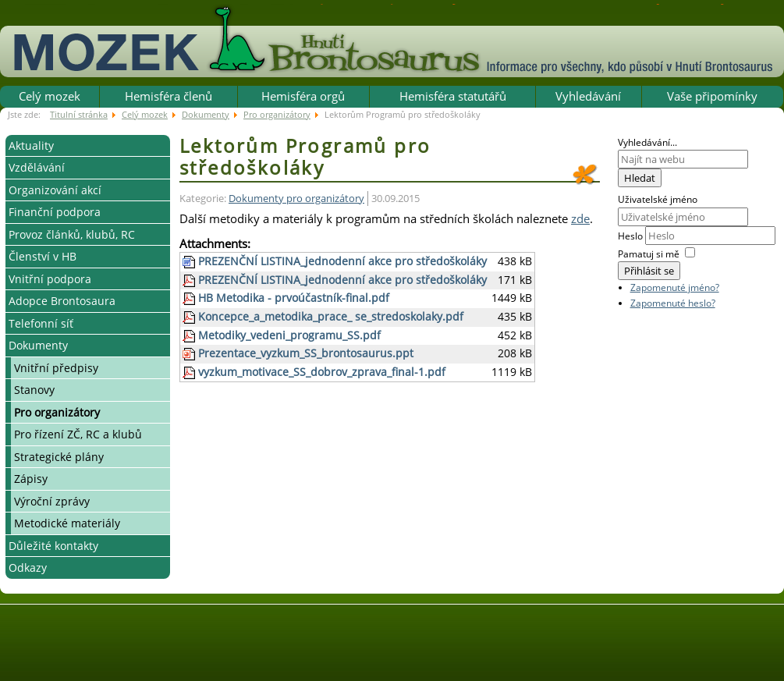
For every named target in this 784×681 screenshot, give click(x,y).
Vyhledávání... (647, 142)
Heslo (631, 236)
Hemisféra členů (169, 96)
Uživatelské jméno (658, 199)
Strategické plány (59, 457)
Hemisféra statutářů (453, 96)
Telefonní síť (41, 323)
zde (580, 218)
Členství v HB (43, 256)
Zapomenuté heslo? (673, 303)
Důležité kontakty (53, 546)
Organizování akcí (55, 190)
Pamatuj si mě (649, 254)
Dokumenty (38, 345)
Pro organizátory (57, 412)
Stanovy (34, 390)
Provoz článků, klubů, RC (72, 234)
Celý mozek (50, 96)
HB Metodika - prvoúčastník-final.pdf (294, 298)
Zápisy (31, 479)
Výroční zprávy (52, 501)
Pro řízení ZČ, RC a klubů (78, 434)
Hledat (640, 178)
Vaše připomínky (712, 96)
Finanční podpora (55, 212)
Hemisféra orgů (303, 96)
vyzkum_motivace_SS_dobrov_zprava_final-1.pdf (322, 372)
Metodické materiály (67, 523)
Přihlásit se (649, 271)
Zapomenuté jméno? (675, 287)
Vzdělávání (37, 167)
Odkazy (28, 567)
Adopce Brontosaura (62, 301)
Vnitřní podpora (50, 279)
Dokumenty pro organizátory (296, 199)
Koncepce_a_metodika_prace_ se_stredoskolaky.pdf (331, 317)
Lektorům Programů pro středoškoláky (305, 157)
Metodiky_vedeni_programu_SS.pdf (289, 335)
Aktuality (31, 145)
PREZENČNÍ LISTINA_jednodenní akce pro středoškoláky (342, 261)
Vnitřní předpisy (56, 368)
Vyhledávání (588, 96)
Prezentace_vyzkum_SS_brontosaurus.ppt (306, 353)
